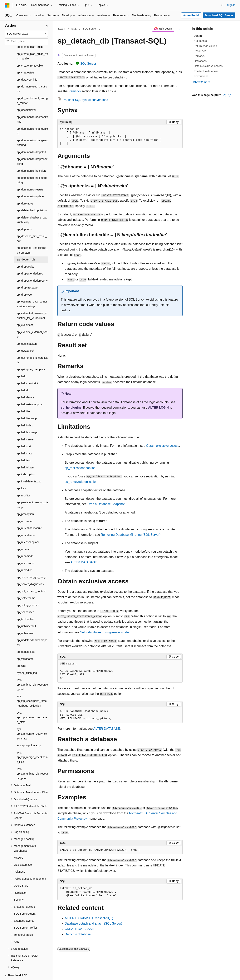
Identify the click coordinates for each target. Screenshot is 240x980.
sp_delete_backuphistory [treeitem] (32, 197)
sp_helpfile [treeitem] (23, 398)
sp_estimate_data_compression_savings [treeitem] (32, 291)
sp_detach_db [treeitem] (26, 246)
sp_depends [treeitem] (24, 216)
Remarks (75, 91)
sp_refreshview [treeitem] (26, 522)
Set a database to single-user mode (104, 632)
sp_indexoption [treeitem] (26, 461)
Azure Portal (191, 15)
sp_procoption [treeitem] (25, 501)
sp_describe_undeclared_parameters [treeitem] (32, 237)
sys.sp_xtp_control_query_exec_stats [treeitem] (32, 721)
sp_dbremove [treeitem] (25, 190)
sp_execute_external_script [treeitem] (32, 321)
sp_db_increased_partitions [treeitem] (32, 76)
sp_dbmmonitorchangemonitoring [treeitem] (32, 130)
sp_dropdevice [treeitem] (26, 253)
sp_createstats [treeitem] (26, 59)
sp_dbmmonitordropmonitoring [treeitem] (32, 148)
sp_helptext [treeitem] (24, 447)
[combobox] (26, 34)
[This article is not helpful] (229, 95)
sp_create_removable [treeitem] (30, 52)
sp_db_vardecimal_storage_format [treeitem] (32, 87)
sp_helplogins (71, 408)
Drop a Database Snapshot (106, 504)
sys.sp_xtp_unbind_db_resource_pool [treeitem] (32, 760)
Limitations (200, 61)
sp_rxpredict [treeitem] (24, 557)
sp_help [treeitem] (22, 363)
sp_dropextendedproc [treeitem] (30, 260)
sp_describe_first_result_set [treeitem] (32, 225)
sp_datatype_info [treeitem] (27, 66)
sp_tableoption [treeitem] (26, 606)
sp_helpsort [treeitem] (24, 433)
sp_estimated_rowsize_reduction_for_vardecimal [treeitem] (32, 302)
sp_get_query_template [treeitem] (31, 356)
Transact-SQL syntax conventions (85, 100)
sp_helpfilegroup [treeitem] (27, 405)
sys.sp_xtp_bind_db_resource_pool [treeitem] (32, 671)
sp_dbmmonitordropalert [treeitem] (32, 139)
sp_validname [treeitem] (25, 646)
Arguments (200, 41)
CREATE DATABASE (79, 929)
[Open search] (222, 5)
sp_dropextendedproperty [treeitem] (32, 267)
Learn (62, 29)
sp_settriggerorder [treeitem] (28, 592)
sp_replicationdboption (80, 468)
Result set (200, 51)
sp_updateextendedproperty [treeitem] (32, 629)
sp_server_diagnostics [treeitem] (30, 571)
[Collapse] (47, 26)
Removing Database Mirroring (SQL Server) (131, 535)
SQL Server (90, 29)
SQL (74, 29)
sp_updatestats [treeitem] (26, 639)
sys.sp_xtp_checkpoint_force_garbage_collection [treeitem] (32, 688)
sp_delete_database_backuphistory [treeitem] (32, 207)
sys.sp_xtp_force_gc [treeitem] (29, 732)
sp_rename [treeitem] (24, 536)
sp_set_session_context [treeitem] (31, 578)
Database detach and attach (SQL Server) (93, 924)
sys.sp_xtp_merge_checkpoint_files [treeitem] (32, 744)
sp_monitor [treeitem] (24, 482)
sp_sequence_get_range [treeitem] (32, 564)
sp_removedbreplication (81, 482)
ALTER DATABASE (84, 562)
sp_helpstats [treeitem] (24, 440)
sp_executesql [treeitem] (26, 312)
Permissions (201, 76)
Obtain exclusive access (163, 446)
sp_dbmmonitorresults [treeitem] (30, 176)
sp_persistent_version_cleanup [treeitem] (32, 492)
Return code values (205, 46)
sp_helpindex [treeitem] (25, 412)
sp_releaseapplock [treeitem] (28, 529)
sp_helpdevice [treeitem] (26, 384)
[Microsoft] (7, 5)
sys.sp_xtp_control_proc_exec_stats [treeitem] (32, 704)
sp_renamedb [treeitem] (25, 543)
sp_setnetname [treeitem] (26, 585)
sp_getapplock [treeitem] (26, 337)
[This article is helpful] (225, 95)
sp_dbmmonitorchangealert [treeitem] (32, 118)
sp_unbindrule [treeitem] (25, 620)
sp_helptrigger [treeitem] (25, 454)
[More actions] (179, 29)
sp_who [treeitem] (22, 653)
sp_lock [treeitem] (21, 475)
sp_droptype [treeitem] (24, 281)
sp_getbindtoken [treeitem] (27, 331)
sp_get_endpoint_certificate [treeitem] (32, 347)
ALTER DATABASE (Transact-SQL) (89, 918)
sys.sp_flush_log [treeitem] (27, 660)
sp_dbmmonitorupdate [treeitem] (30, 183)
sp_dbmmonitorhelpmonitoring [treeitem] (32, 167)
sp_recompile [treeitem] (25, 508)
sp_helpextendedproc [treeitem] (30, 391)
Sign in (231, 5)
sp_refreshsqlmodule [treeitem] (29, 515)
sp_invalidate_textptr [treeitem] (29, 468)
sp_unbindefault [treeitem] (26, 613)
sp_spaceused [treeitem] (26, 599)
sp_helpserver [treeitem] (25, 426)
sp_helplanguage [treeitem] (27, 419)
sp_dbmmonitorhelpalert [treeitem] (31, 157)
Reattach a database (206, 71)
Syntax (198, 36)
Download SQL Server (219, 15)
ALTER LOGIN (158, 408)
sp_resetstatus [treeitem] (26, 550)
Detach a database (78, 934)
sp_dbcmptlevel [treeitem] (26, 97)
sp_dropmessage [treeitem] (27, 274)
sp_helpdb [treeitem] (23, 377)
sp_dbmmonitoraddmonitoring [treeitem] (32, 106)
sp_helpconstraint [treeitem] (27, 370)
